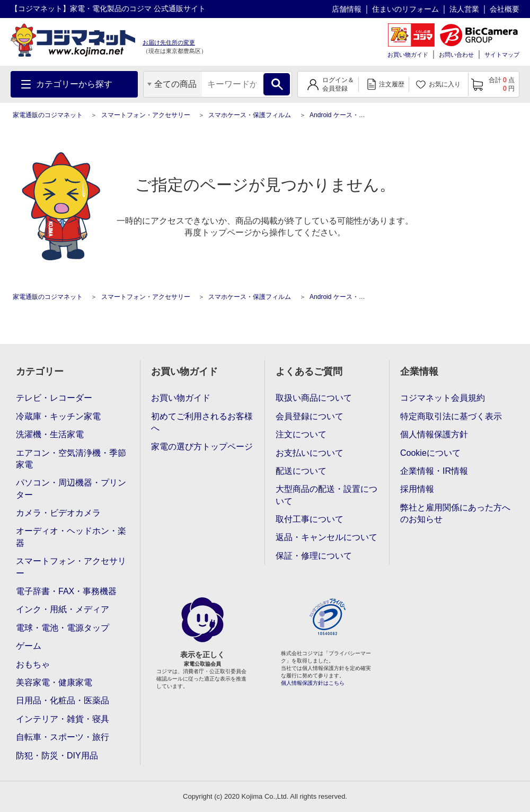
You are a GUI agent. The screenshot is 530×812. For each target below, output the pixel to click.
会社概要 (505, 9)
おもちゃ (33, 664)
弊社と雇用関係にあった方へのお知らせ (455, 513)
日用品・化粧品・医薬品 (63, 700)
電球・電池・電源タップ (63, 628)
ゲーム (29, 646)
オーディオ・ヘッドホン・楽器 (71, 537)
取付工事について (310, 519)
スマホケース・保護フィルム (250, 115)
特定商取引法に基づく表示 (451, 416)
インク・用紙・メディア (63, 609)
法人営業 (464, 9)
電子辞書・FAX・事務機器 (66, 591)
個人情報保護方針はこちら (313, 683)
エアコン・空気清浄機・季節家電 (71, 459)
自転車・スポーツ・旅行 (63, 737)
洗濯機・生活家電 (50, 434)
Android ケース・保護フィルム (353, 115)
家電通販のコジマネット (48, 115)
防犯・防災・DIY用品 (57, 756)
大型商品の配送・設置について (326, 495)
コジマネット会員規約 (443, 398)
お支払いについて (310, 453)
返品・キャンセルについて (326, 537)
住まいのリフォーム (405, 9)
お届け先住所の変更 (169, 42)
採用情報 (417, 489)
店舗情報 (347, 9)
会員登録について (310, 416)
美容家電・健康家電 (54, 682)
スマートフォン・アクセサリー (146, 115)
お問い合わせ (456, 55)
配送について (301, 471)
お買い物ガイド (408, 55)
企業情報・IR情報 (434, 471)
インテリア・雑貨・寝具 (63, 719)
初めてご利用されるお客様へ (202, 422)
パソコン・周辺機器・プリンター (71, 488)
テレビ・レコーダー (54, 398)
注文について (301, 434)
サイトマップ (502, 55)
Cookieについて (430, 453)
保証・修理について (314, 556)
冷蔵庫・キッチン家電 (58, 416)
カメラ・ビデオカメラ (58, 513)
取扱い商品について (314, 398)
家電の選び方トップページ (202, 447)
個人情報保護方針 (434, 434)
